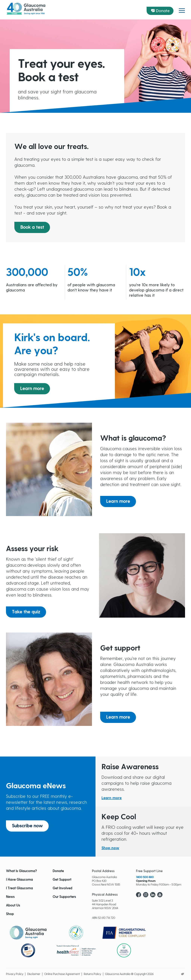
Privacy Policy (15, 974)
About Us (13, 906)
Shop (10, 914)
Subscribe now (27, 826)
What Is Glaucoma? (21, 871)
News (10, 897)
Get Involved (62, 888)
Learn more (32, 389)
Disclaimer (34, 974)
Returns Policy (92, 974)
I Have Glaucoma (19, 880)
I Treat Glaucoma (19, 888)
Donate (163, 11)
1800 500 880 (145, 877)
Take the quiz (26, 612)
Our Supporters (64, 897)
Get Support (62, 880)
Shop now (110, 848)
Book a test (32, 227)
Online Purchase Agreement (62, 974)
